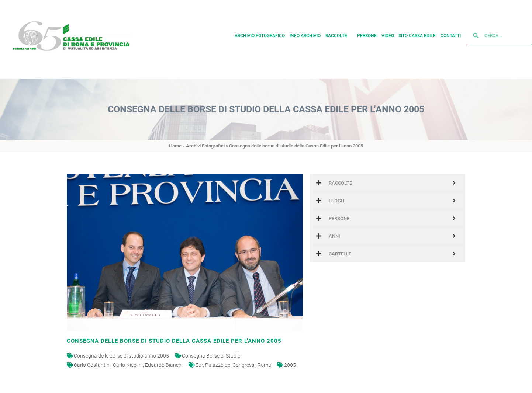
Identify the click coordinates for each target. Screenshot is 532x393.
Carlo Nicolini (128, 365)
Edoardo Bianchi (164, 365)
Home (175, 146)
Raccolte (339, 34)
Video (388, 34)
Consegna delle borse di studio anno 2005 (121, 356)
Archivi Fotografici (205, 146)
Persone (367, 34)
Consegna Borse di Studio (211, 356)
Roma (264, 365)
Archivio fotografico (260, 34)
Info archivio (305, 34)
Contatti (451, 34)
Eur (199, 365)
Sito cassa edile (417, 34)
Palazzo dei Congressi (230, 365)
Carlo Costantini (92, 365)
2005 (290, 365)
